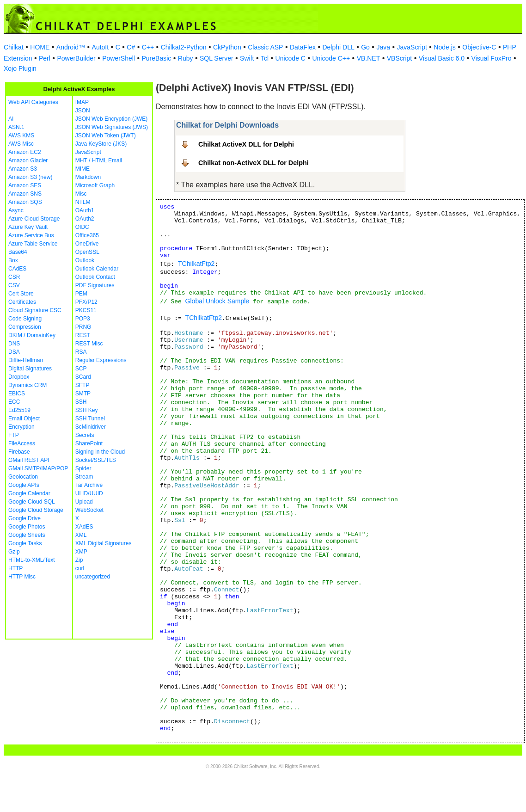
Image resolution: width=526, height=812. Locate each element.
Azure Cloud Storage (34, 219)
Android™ (71, 47)
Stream (84, 477)
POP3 (83, 319)
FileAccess (22, 443)
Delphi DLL (338, 47)
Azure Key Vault (28, 227)
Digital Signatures (30, 369)
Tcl (265, 58)
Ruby (186, 58)
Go (365, 47)
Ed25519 (19, 410)
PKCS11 (86, 310)
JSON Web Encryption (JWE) (111, 119)
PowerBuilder (76, 58)
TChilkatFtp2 (196, 264)
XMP (81, 552)
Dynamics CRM (28, 385)
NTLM (83, 202)
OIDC (82, 227)
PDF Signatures (95, 285)
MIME (83, 169)
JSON (83, 111)
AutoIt (101, 47)
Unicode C (291, 58)
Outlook (85, 260)
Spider (83, 468)
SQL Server (217, 58)
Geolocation (23, 477)
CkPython (227, 47)
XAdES (84, 527)
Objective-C (479, 47)
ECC (14, 402)
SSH (81, 402)
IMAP (82, 102)
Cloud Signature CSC (35, 310)
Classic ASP (265, 47)
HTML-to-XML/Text (32, 560)
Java (383, 47)
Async (16, 210)
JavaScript (412, 47)
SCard (83, 377)
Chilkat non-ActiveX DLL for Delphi (254, 163)
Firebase (19, 452)
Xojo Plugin (20, 68)
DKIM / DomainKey (32, 335)
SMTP (83, 394)
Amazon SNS (25, 194)
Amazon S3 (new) (30, 177)
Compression (25, 327)
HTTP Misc (22, 577)
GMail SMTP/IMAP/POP (38, 468)
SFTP (83, 385)
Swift (247, 58)
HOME (40, 47)
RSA (81, 352)
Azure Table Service (33, 244)
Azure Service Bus (31, 235)
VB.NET (369, 58)
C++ (148, 47)
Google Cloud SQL (32, 502)
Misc (81, 194)
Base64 (18, 252)
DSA (14, 352)
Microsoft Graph (95, 185)
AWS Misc (21, 144)
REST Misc (89, 344)
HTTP (15, 568)
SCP (81, 369)
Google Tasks (25, 543)
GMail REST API (29, 460)
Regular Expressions (101, 360)
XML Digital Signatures (104, 543)
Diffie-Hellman (26, 360)
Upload (84, 502)
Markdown (88, 177)
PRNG (83, 327)
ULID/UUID (89, 493)
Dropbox (19, 377)
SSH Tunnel (90, 418)
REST (83, 335)
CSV (14, 285)
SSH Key (87, 410)
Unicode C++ (331, 58)
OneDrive (87, 244)
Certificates (22, 302)
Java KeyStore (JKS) (101, 144)
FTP (14, 435)
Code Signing (25, 319)
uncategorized (93, 577)
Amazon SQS (25, 202)
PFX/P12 (86, 302)
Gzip (14, 552)
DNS (14, 344)
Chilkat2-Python (184, 47)
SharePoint (89, 443)
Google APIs (24, 485)
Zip (79, 560)
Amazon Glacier (28, 160)
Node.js (444, 47)
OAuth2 (85, 219)
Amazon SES (25, 185)
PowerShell (119, 58)
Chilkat (14, 47)
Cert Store (21, 294)
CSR (14, 277)
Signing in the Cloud (100, 452)
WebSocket (89, 510)
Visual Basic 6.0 (442, 58)
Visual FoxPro (492, 58)
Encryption (21, 427)
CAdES (17, 269)
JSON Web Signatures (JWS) (112, 127)
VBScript (399, 58)
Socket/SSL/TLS (96, 460)
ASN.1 (16, 127)
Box (13, 260)
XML (81, 535)
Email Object (24, 418)
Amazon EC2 (25, 152)
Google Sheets (27, 535)
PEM (81, 294)
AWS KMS (21, 135)
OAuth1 (85, 210)
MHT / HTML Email (99, 160)
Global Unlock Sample (217, 301)
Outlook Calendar (97, 269)
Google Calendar (29, 493)
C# (131, 47)
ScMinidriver (91, 427)
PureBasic (156, 58)
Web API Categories (33, 102)
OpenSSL (87, 252)
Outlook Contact (95, 277)
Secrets (85, 435)
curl (80, 568)
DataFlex (303, 47)
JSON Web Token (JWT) (106, 135)
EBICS (17, 394)
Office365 (87, 235)
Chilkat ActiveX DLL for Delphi (246, 144)
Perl (45, 58)
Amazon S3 (23, 169)
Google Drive (24, 518)
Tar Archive (89, 485)
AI (11, 119)
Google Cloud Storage (36, 510)
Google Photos (27, 527)
